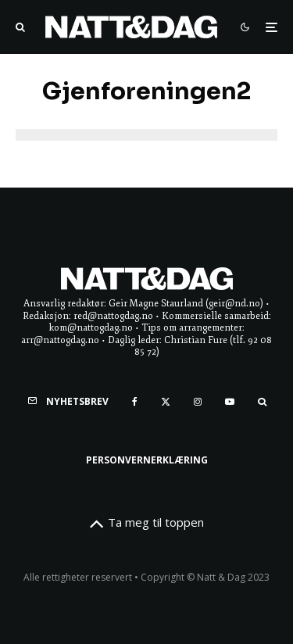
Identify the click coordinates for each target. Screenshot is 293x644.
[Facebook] (135, 402)
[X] (166, 402)
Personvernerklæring (147, 460)
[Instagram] (198, 402)
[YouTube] (230, 402)
